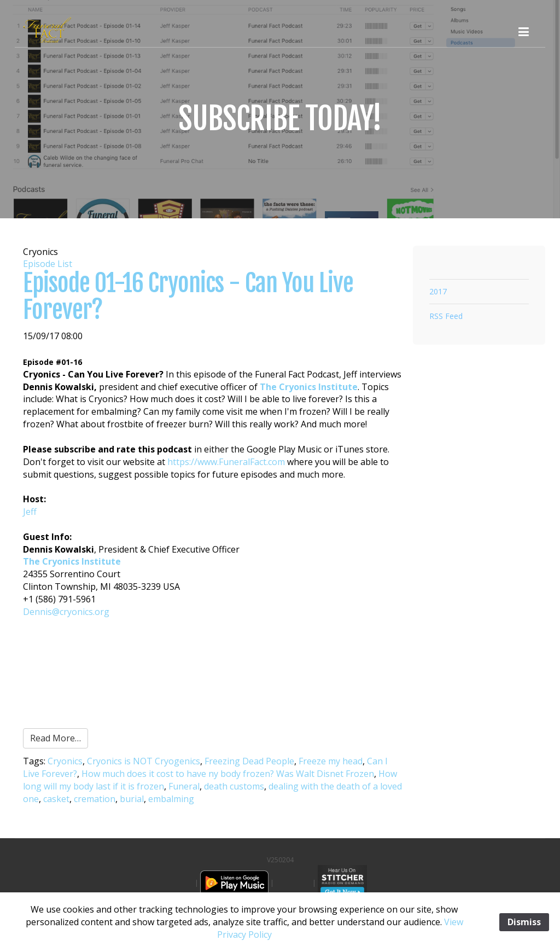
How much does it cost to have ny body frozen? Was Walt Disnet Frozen (228, 774)
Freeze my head (331, 761)
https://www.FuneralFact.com (226, 462)
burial (132, 799)
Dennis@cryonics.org (66, 612)
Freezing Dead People (249, 761)
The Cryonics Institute (309, 387)
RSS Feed (446, 316)
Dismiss (524, 922)
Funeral (184, 786)
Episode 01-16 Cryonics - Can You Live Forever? (188, 296)
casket (56, 799)
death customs (234, 786)
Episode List (48, 264)
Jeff (30, 512)
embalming (171, 799)
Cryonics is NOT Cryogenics (144, 761)
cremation (95, 799)
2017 (438, 291)
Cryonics (65, 761)
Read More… (56, 738)
